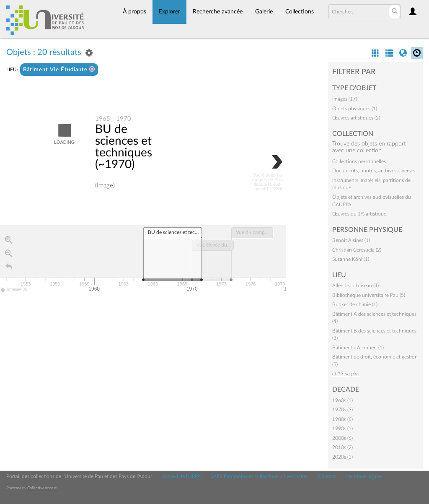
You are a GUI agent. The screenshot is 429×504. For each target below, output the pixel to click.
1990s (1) (342, 429)
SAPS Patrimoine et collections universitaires (259, 476)
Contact (327, 476)
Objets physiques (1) (355, 109)
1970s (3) (342, 410)
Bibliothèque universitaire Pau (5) (369, 295)
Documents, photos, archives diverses (374, 171)
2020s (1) (342, 457)
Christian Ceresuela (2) (357, 250)
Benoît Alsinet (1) (351, 240)
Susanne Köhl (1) (351, 259)
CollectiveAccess (42, 488)
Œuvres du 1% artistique (359, 214)
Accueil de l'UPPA (181, 476)
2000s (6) (342, 438)
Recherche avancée (218, 12)
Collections (300, 12)
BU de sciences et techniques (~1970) (124, 147)
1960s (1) (342, 400)
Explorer (169, 12)
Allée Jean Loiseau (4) (355, 286)
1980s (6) (342, 419)
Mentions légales (364, 476)
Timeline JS (14, 290)
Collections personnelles (359, 161)
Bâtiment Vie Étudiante (59, 69)
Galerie (264, 12)
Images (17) (345, 99)
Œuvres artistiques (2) (356, 118)
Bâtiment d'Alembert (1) (358, 348)
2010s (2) (342, 447)
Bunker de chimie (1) (355, 304)
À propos (134, 12)
